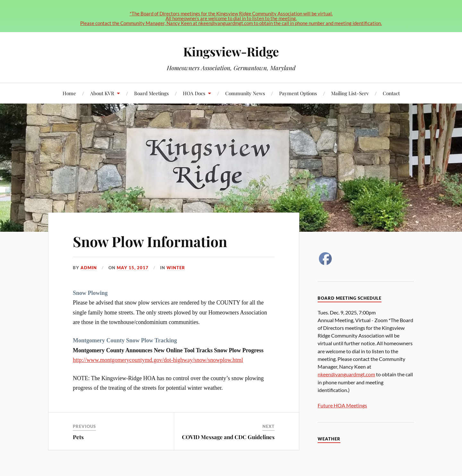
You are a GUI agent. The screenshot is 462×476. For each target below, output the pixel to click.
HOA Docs (194, 93)
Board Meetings (151, 93)
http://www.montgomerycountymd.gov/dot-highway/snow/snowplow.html (158, 360)
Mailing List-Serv (350, 93)
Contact (391, 93)
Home (69, 93)
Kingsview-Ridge (231, 51)
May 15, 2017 (133, 268)
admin (89, 268)
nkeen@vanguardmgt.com (346, 374)
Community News (245, 93)
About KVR (102, 93)
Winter (176, 268)
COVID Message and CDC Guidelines (228, 437)
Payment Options (298, 93)
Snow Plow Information (150, 241)
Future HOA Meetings (342, 405)
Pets (78, 437)
